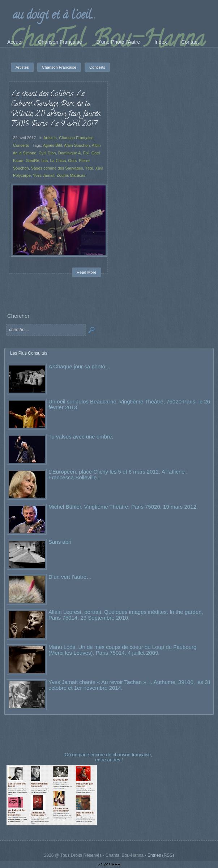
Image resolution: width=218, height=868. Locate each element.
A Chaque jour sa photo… (80, 366)
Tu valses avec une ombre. (81, 437)
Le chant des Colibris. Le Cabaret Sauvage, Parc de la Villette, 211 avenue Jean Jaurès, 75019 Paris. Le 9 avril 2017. (56, 109)
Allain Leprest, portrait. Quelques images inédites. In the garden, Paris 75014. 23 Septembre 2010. (126, 615)
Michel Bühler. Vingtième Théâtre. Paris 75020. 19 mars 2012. (123, 507)
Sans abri (60, 542)
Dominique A (70, 153)
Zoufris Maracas (71, 175)
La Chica (58, 161)
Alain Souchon (77, 145)
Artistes (50, 138)
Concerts (21, 145)
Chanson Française (76, 138)
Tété (89, 168)
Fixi (86, 153)
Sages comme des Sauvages (57, 168)
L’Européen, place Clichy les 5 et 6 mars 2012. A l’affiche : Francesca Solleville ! (118, 474)
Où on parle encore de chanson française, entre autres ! (109, 757)
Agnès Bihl (53, 145)
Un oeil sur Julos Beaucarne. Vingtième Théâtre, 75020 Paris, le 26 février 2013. (129, 404)
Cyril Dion (47, 153)
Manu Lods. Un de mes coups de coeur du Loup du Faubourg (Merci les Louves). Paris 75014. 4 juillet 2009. (122, 650)
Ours (72, 161)
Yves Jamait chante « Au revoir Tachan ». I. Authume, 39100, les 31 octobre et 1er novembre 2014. (130, 685)
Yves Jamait (44, 175)
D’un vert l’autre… (70, 577)
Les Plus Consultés (29, 353)
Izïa (45, 161)
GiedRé (32, 161)
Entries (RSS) (161, 855)
